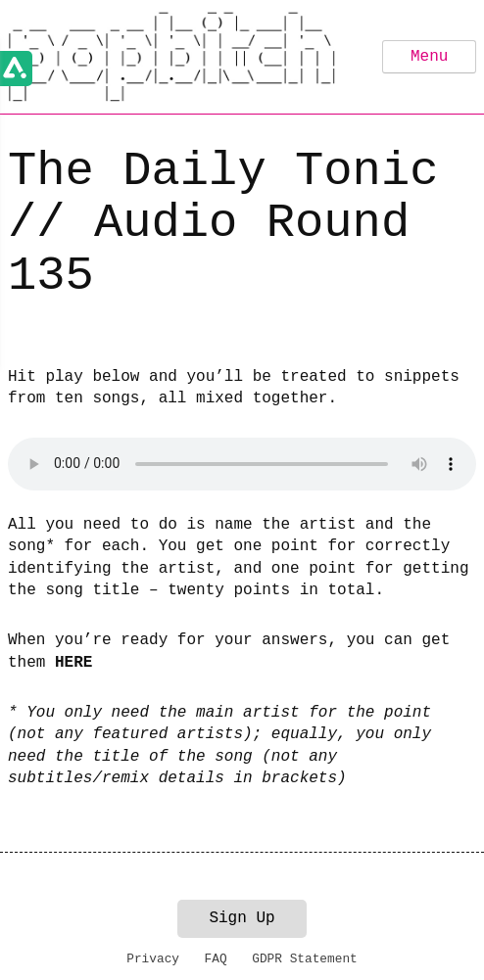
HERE (73, 663)
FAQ (216, 959)
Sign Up (242, 918)
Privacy (153, 959)
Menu (429, 57)
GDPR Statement (305, 959)
